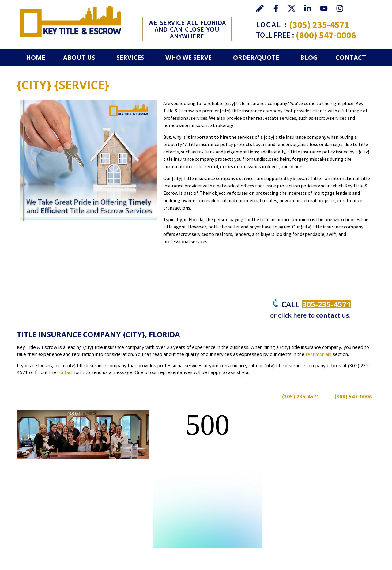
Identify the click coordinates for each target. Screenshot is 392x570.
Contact (351, 57)
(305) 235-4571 (319, 25)
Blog (309, 57)
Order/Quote (256, 57)
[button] (81, 58)
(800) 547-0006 (326, 35)
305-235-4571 (326, 304)
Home (36, 57)
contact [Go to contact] (65, 372)
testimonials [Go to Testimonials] (318, 354)
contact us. (333, 315)
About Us (79, 57)
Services (130, 57)
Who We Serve (188, 57)
